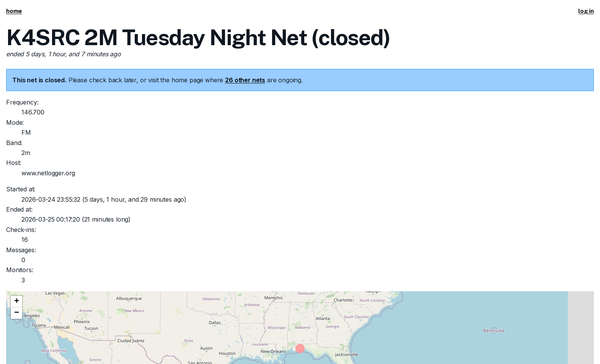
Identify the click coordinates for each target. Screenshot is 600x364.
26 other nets (245, 80)
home (14, 11)
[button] (16, 302)
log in (586, 11)
